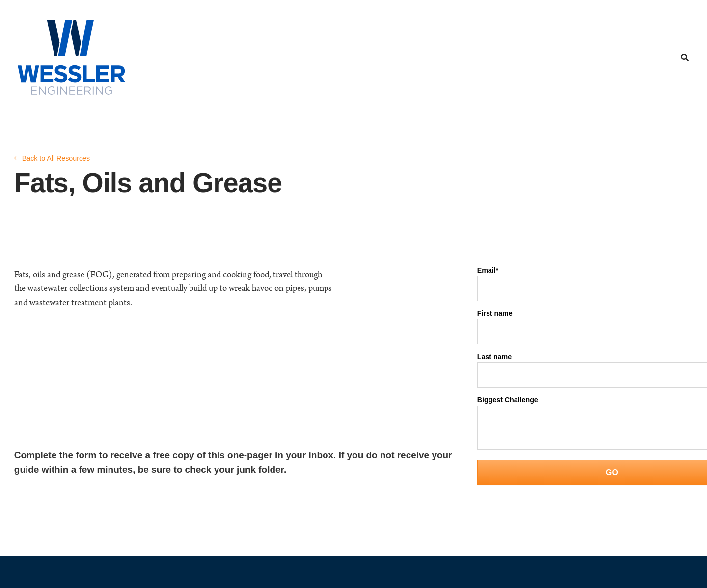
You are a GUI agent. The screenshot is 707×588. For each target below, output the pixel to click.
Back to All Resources (53, 158)
